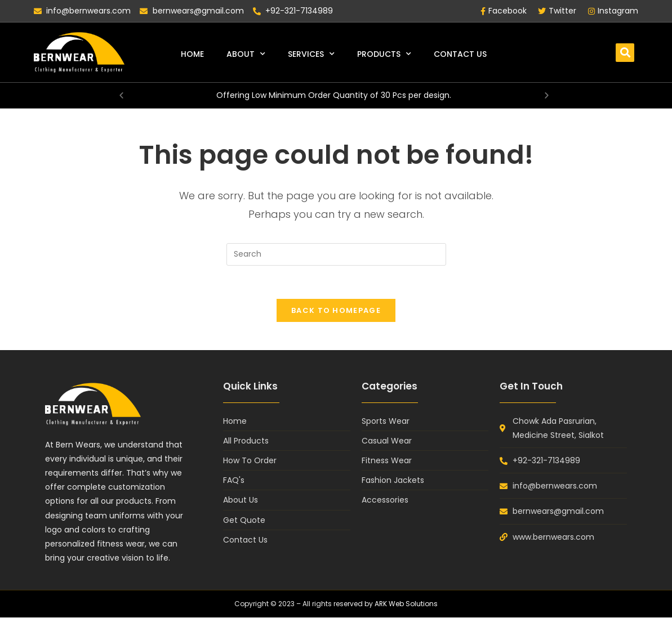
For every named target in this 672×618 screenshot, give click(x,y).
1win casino (14, 0)
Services (311, 54)
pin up (1, 0)
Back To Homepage (336, 311)
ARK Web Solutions (406, 604)
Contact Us (460, 54)
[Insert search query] (336, 254)
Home (192, 54)
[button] (625, 53)
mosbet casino (8, 0)
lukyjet (4, 0)
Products (384, 54)
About (246, 54)
